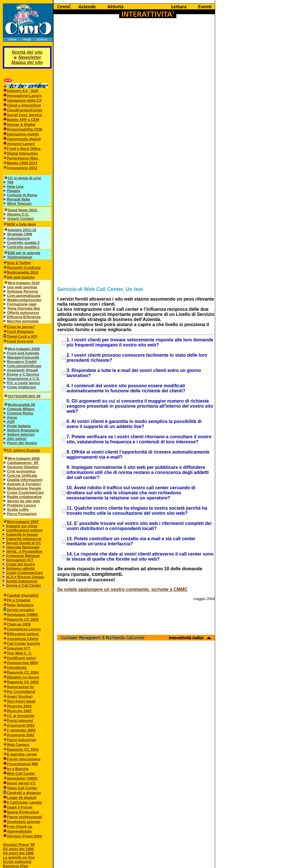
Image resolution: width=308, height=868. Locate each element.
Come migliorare (22, 387)
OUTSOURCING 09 (24, 396)
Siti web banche (21, 277)
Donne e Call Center (24, 585)
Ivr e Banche (18, 769)
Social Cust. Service (24, 115)
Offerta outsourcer (23, 313)
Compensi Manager (23, 556)
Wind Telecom (19, 204)
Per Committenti (21, 692)
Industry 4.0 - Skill (23, 91)
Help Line (15, 187)
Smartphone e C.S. (23, 379)
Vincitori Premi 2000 (24, 836)
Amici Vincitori (20, 696)
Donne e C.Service (22, 374)
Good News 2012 (22, 210)
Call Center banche (23, 643)
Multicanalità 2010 (23, 272)
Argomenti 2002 (21, 735)
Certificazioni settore (24, 530)
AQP (11, 422)
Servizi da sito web (23, 501)
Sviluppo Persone (23, 291)
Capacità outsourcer (24, 539)
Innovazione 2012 (22, 168)
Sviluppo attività (20, 568)
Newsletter (30, 57)
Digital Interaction (22, 153)
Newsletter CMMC (22, 778)
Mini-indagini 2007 (23, 522)
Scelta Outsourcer (22, 581)
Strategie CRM (20, 234)
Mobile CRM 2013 (22, 163)
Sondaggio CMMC (23, 615)
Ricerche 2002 (19, 711)
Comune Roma (20, 413)
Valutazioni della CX (24, 100)
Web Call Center (21, 774)
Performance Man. (23, 158)
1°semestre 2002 (21, 730)
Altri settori (15, 439)
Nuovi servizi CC (21, 783)
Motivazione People (24, 488)
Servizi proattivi (21, 610)
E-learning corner (22, 754)
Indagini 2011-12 (22, 230)
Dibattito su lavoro (23, 677)
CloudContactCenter (25, 110)
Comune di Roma (22, 195)
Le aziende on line (19, 857)
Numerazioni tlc (21, 687)
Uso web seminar (22, 287)
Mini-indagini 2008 (24, 459)
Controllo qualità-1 (23, 247)
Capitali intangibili (23, 595)
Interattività (17, 668)
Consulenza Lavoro (24, 629)
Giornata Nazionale (23, 547)
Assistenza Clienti (23, 639)
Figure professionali (24, 817)
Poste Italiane (19, 426)
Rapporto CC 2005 (23, 619)
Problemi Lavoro (22, 505)
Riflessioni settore (23, 634)
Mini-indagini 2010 (24, 283)
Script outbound (17, 862)
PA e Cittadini (19, 600)
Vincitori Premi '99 (19, 845)
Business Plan (15, 866)
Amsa (12, 417)
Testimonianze (20, 257)
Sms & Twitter (19, 263)
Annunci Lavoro (21, 144)
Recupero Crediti (22, 362)
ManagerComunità (23, 357)
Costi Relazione (21, 332)
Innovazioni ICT (20, 560)
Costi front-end (20, 341)
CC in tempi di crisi (24, 178)
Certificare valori (21, 658)
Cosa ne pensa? (21, 327)
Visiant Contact (20, 219)
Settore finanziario (23, 430)
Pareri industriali (21, 740)
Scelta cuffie (18, 509)
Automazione (18, 238)
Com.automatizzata (24, 296)
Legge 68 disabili (22, 798)
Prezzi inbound (20, 721)
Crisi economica (21, 471)
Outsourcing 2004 (22, 663)
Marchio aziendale (23, 321)
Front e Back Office (24, 149)
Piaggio (14, 191)
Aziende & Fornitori (24, 484)
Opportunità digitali (24, 139)
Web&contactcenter (24, 300)
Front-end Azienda (23, 353)
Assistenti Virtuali (22, 370)
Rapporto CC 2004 (23, 672)
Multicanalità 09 (21, 405)
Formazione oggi (22, 304)
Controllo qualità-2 (23, 243)
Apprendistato (19, 831)
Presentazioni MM (22, 764)
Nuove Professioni (23, 812)
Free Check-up (20, 826)
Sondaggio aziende (23, 822)
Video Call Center (22, 788)
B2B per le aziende (24, 253)
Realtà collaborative (24, 497)
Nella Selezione (20, 605)
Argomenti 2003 (21, 725)
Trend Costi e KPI (22, 336)
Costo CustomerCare (25, 492)
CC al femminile (21, 716)
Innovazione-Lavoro (24, 96)
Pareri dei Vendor (22, 443)
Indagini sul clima (22, 526)
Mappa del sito (27, 62)
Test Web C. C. (20, 653)
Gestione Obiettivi (23, 467)
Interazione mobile (23, 134)
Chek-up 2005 (19, 624)
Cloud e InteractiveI (24, 105)
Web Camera (18, 745)
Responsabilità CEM (24, 129)
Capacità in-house (22, 534)
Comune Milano (21, 409)
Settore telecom (21, 434)
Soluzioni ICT (18, 648)
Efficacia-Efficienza (24, 317)
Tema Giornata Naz (24, 308)
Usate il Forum (20, 807)
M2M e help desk (21, 224)
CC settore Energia (23, 450)
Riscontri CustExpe (24, 268)
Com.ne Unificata (22, 476)
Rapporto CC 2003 (23, 682)
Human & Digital (21, 125)
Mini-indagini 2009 (24, 349)
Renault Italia (18, 199)
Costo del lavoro (19, 564)
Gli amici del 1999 (18, 849)
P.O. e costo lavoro (23, 383)
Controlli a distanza (24, 793)
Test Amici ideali (21, 701)
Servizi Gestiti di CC (24, 543)
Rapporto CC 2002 (23, 749)
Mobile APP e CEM (23, 120)
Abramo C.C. (18, 214)
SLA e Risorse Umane (25, 577)
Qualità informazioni (25, 480)
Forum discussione (24, 759)
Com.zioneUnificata (24, 366)
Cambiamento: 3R (23, 463)
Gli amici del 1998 (18, 853)
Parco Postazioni (22, 514)
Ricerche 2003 (19, 706)
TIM (10, 182)
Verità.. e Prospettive (24, 551)
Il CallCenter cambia (24, 802)
